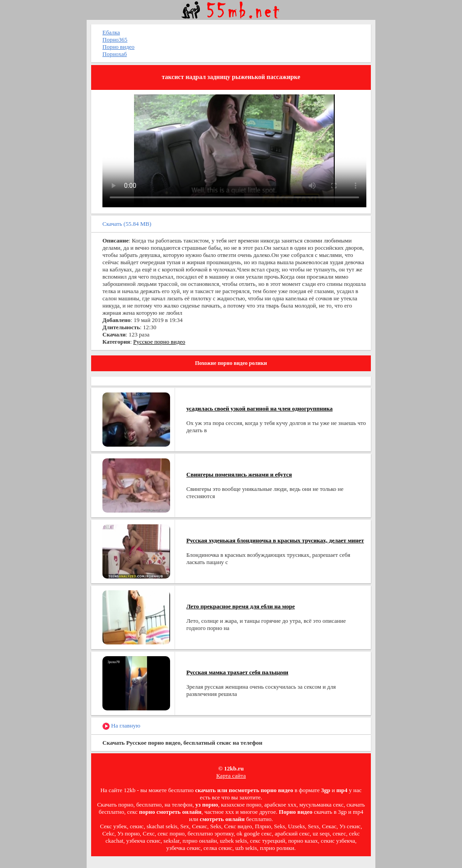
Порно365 (115, 40)
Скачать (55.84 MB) (127, 224)
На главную (121, 726)
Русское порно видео (159, 342)
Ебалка (111, 32)
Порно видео (118, 47)
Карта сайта (231, 776)
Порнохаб (115, 54)
